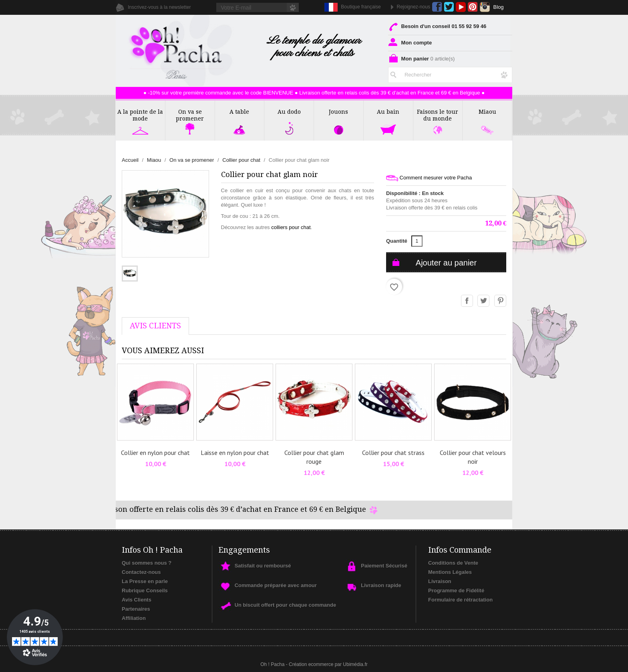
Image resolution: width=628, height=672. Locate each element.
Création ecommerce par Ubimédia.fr (328, 664)
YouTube (461, 7)
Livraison (440, 581)
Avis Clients (137, 600)
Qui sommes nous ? (147, 563)
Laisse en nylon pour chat (235, 453)
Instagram (485, 7)
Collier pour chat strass (393, 453)
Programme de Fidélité (456, 591)
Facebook (437, 7)
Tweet (484, 301)
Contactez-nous (141, 572)
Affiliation (134, 618)
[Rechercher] (450, 75)
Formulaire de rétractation (460, 600)
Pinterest (473, 7)
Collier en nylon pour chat (155, 453)
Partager (467, 301)
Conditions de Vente (453, 563)
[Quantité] (417, 241)
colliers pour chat (291, 227)
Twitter (449, 7)
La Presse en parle (145, 581)
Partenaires (136, 609)
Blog (499, 7)
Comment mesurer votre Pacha (429, 178)
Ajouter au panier (446, 263)
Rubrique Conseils (145, 591)
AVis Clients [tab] (155, 326)
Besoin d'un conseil (437, 26)
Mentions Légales (450, 572)
